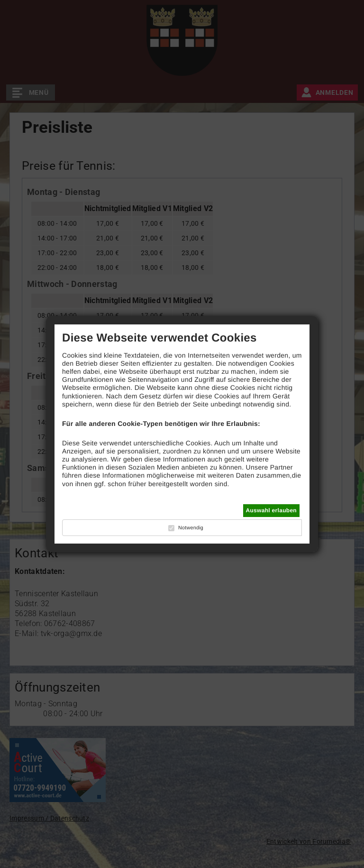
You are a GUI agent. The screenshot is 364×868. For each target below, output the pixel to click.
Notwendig (191, 528)
